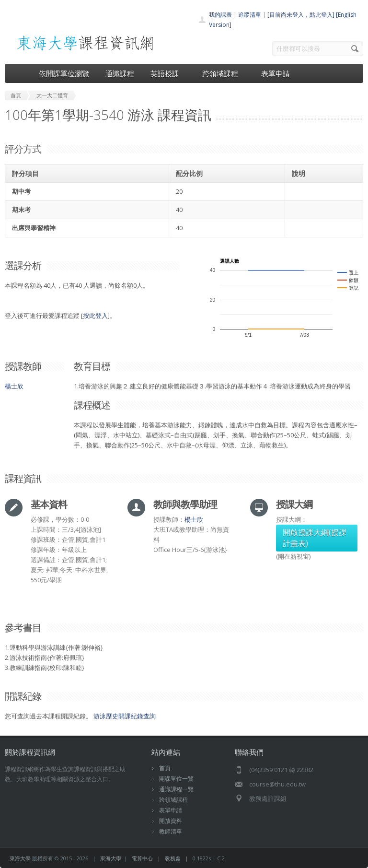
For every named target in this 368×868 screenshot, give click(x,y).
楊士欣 (14, 386)
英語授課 (168, 73)
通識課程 (120, 73)
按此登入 (95, 316)
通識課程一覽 (176, 789)
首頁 (165, 768)
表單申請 (276, 73)
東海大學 (20, 858)
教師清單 (171, 831)
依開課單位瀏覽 (64, 73)
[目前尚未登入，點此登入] (301, 15)
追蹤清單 (250, 15)
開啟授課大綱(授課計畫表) (315, 538)
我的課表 (220, 15)
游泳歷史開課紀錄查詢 (125, 716)
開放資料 (171, 821)
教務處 (173, 858)
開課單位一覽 (176, 779)
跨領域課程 (224, 73)
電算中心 (142, 858)
